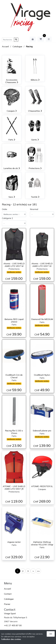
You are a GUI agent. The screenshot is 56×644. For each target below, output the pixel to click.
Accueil (5, 46)
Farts (12, 140)
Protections (35, 168)
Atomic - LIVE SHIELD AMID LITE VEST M (14, 265)
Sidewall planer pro (42, 431)
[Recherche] (8, 40)
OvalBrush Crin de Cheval (14, 376)
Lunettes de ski (12, 168)
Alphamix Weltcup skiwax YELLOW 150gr (42, 543)
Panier (7, 604)
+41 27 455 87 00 (13, 625)
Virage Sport (10, 613)
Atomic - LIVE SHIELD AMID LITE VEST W (42, 265)
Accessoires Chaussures (12, 81)
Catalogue (17, 46)
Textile (35, 197)
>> (38, 571)
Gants (35, 140)
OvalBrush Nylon (42, 375)
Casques (12, 111)
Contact (8, 594)
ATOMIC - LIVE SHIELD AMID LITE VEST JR (14, 487)
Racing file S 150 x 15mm (14, 432)
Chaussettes (35, 111)
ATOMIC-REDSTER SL (42, 486)
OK (51, 634)
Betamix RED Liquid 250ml (14, 320)
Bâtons (35, 80)
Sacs (12, 197)
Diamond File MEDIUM (42, 319)
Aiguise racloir (14, 542)
